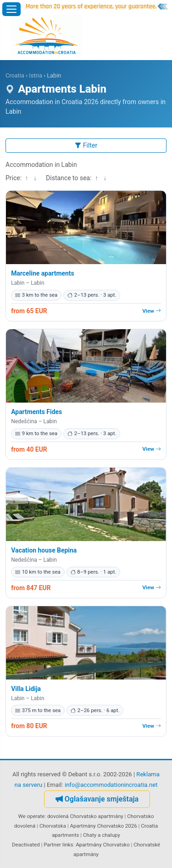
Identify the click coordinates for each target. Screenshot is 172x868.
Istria (36, 75)
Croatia (15, 75)
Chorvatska (53, 826)
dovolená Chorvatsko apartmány (85, 816)
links (68, 845)
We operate (31, 816)
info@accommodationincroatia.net (111, 785)
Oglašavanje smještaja (97, 799)
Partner (52, 845)
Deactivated (26, 845)
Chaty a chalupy (102, 835)
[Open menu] (11, 9)
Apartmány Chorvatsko (103, 845)
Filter (86, 145)
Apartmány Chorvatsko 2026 (103, 826)
